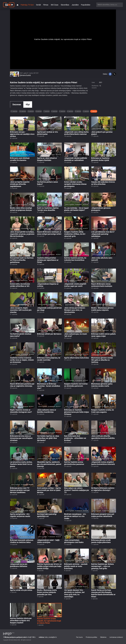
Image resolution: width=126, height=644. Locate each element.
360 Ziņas (55, 5)
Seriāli (38, 5)
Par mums (79, 637)
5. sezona (62, 111)
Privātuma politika (91, 637)
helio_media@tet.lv (48, 637)
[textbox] (110, 5)
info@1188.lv (19, 637)
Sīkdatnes (103, 637)
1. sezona (94, 111)
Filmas (46, 5)
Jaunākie (75, 5)
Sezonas (17, 104)
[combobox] (110, 5)
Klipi (28, 104)
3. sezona (78, 111)
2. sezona (86, 111)
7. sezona (46, 111)
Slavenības (65, 5)
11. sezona (14, 111)
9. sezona (31, 111)
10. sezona (22, 111)
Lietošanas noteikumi (116, 637)
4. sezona (70, 111)
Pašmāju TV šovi (27, 5)
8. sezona (39, 111)
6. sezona (54, 111)
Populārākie (86, 5)
